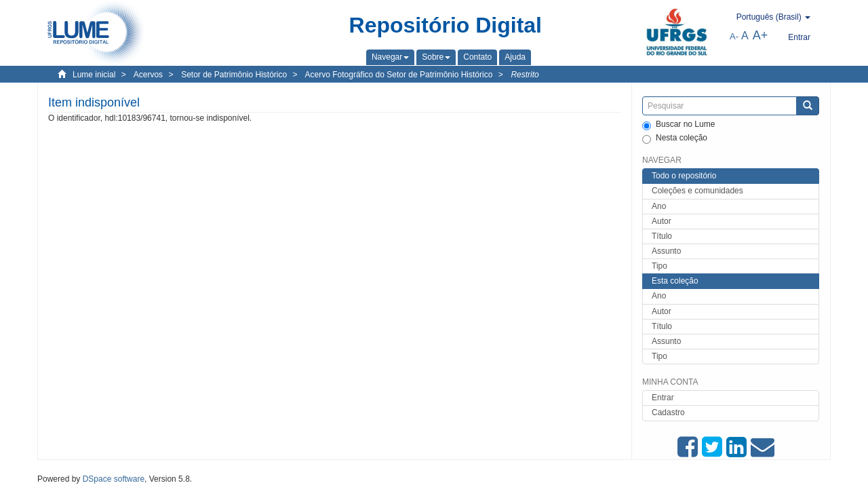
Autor (662, 221)
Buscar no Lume (678, 125)
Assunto (666, 251)
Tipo (659, 266)
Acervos (148, 75)
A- (734, 36)
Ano (659, 206)
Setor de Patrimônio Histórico (234, 75)
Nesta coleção (675, 138)
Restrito (525, 75)
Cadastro (668, 412)
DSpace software (114, 479)
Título (662, 236)
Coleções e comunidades (697, 191)
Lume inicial (94, 75)
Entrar (663, 398)
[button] (390, 57)
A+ (761, 35)
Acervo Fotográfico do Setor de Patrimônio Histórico (399, 75)
